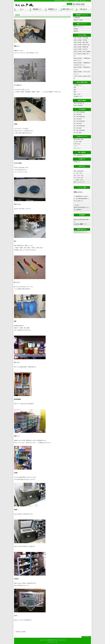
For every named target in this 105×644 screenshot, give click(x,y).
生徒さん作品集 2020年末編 (81, 38)
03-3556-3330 (79, 4)
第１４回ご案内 (78, 124)
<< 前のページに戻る (20, 632)
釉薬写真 (76, 31)
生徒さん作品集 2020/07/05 (81, 49)
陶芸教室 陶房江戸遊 (53, 640)
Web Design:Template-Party (53, 642)
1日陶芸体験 (77, 18)
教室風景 (76, 29)
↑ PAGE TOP (86, 637)
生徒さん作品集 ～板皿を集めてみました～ (82, 68)
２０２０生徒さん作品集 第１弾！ (81, 55)
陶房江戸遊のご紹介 (79, 139)
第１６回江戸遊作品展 (79, 112)
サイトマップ (77, 148)
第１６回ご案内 (78, 114)
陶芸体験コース (37, 10)
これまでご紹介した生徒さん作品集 (82, 77)
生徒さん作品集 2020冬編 (80, 40)
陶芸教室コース (53, 10)
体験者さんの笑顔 (78, 20)
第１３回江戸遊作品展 (79, 126)
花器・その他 (77, 94)
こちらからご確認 (78, 224)
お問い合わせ (83, 10)
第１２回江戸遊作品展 (79, 130)
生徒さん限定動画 (78, 105)
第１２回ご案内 (78, 133)
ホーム (22, 10)
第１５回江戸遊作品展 (79, 117)
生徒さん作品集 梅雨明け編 (81, 47)
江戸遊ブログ (77, 162)
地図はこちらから (78, 192)
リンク (75, 146)
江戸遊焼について (78, 85)
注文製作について (78, 96)
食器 (75, 87)
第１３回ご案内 (78, 128)
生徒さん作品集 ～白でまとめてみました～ (82, 73)
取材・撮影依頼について (80, 155)
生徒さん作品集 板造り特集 (81, 42)
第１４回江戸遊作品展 (79, 121)
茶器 (75, 90)
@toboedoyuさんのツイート (80, 232)
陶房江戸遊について (68, 10)
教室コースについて (79, 27)
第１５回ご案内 (78, 119)
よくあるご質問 (78, 142)
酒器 (75, 92)
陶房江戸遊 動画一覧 (79, 103)
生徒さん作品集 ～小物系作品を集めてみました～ (82, 59)
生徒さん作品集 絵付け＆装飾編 (82, 52)
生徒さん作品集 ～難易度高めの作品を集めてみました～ (82, 64)
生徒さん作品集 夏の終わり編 (81, 45)
